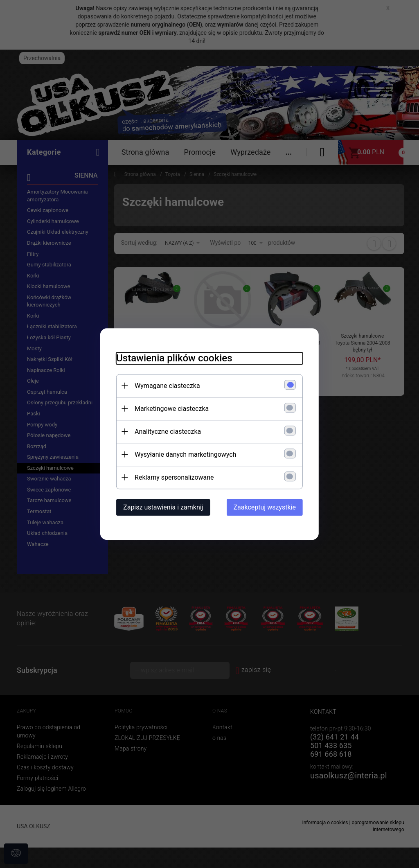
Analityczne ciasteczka (167, 432)
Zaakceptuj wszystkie (266, 507)
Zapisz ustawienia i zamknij (162, 507)
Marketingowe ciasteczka (171, 409)
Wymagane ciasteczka (167, 386)
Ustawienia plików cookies (173, 358)
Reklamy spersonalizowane (173, 477)
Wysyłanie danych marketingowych (185, 454)
